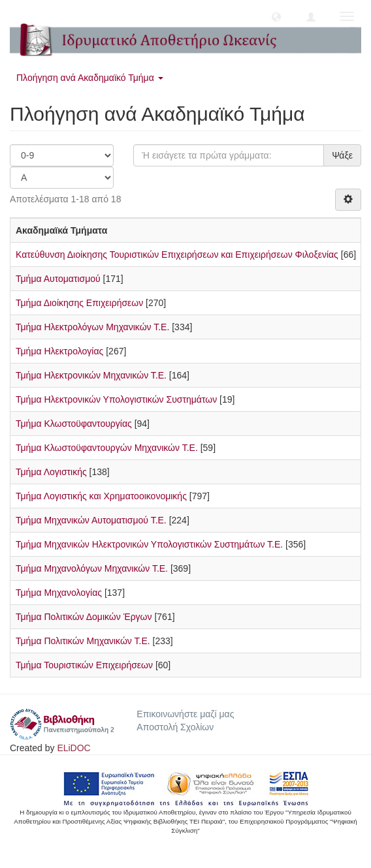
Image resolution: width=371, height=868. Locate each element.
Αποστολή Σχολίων (175, 727)
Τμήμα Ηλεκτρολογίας (59, 351)
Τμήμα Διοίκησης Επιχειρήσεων (79, 303)
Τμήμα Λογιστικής (51, 472)
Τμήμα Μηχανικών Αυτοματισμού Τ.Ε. (91, 520)
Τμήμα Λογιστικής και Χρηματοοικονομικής (101, 496)
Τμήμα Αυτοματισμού (58, 279)
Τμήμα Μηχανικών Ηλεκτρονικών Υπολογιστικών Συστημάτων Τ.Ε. (149, 544)
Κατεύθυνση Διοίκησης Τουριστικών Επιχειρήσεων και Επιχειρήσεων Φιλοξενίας (177, 255)
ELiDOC (73, 748)
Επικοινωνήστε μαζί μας (185, 714)
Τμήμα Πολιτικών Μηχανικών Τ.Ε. (83, 641)
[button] (276, 16)
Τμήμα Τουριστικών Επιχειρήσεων (84, 665)
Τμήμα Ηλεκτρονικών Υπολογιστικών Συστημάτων (116, 399)
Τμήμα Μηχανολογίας (59, 593)
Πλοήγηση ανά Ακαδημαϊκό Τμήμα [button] (90, 78)
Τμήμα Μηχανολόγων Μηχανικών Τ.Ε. (92, 568)
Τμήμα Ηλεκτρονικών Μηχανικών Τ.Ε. (91, 375)
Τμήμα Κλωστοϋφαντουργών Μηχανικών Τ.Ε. (107, 448)
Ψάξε (342, 155)
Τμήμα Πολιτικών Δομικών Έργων (84, 617)
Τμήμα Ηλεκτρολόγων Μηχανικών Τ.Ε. (92, 327)
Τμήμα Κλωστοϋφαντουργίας (74, 424)
